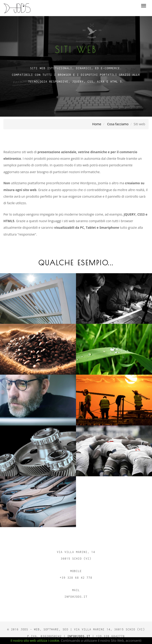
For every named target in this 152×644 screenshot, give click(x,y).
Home (97, 124)
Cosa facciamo (118, 124)
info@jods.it (79, 636)
